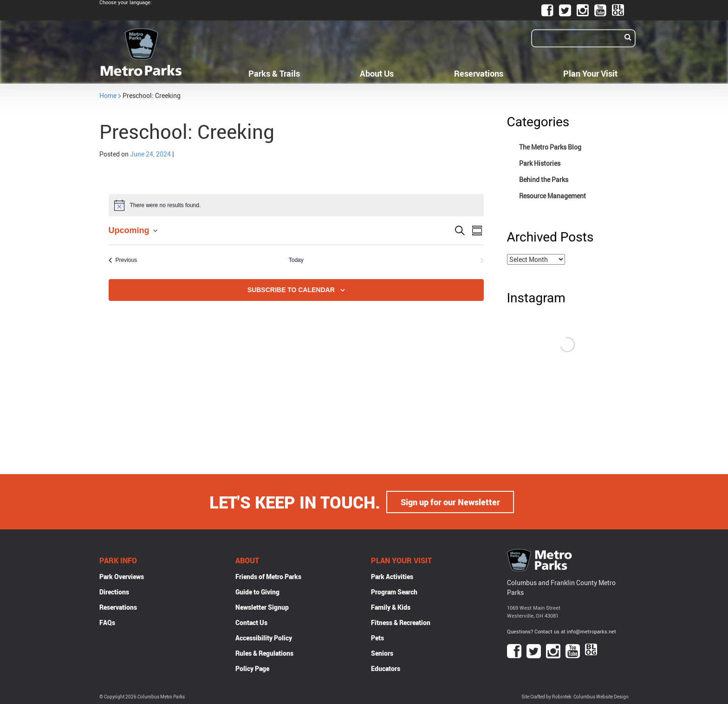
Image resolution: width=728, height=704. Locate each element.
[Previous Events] (123, 260)
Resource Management (552, 196)
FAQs (107, 622)
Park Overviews (122, 576)
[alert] (296, 205)
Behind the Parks (544, 179)
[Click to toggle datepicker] (133, 231)
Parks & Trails (274, 73)
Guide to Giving (257, 591)
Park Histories (540, 163)
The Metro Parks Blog (550, 147)
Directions (114, 591)
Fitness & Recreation (401, 622)
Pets (377, 637)
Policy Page (252, 668)
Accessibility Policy (264, 637)
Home (108, 95)
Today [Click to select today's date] (296, 260)
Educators (386, 668)
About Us (377, 73)
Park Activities (392, 576)
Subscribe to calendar (291, 290)
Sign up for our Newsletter (450, 502)
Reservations (479, 73)
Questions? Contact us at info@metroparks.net (562, 631)
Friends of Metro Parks (268, 576)
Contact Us (251, 622)
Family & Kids (391, 607)
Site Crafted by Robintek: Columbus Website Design (575, 696)
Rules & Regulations (264, 653)
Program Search (394, 591)
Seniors (382, 653)
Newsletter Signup (262, 607)
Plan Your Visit (590, 73)
